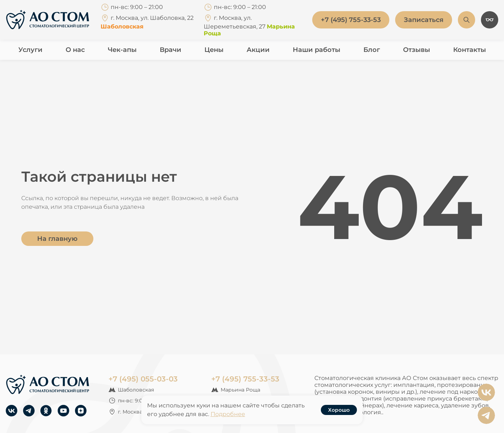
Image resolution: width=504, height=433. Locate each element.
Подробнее (228, 414)
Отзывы (417, 50)
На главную (57, 239)
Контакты (470, 50)
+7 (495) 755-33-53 (245, 379)
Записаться (424, 20)
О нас (75, 50)
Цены (214, 50)
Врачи (171, 50)
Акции (258, 50)
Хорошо (339, 410)
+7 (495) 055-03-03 (143, 379)
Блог (372, 50)
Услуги (30, 50)
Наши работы (317, 50)
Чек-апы (122, 50)
